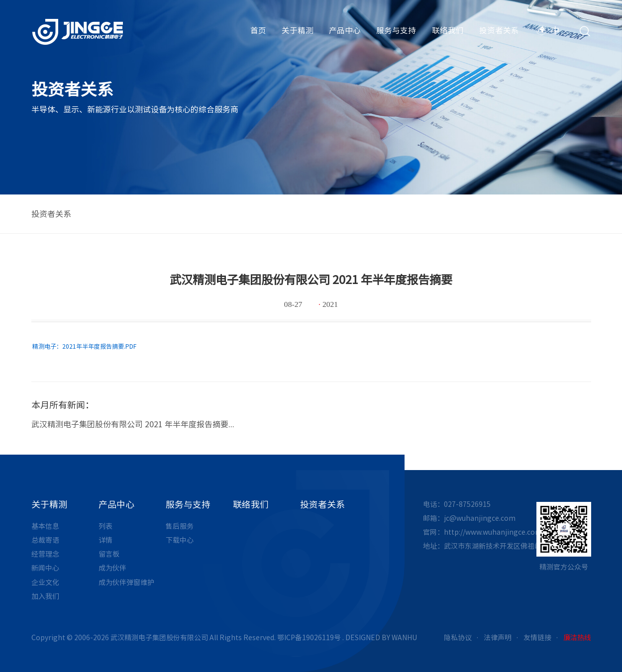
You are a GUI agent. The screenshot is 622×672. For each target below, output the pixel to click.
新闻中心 (45, 568)
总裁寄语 (45, 540)
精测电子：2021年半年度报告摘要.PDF (84, 346)
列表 (105, 526)
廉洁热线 (577, 638)
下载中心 (180, 540)
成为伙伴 (112, 568)
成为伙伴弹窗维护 (126, 582)
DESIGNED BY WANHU (381, 638)
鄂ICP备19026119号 (309, 638)
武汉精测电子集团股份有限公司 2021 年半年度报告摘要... (133, 424)
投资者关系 (499, 30)
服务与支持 (396, 30)
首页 (258, 30)
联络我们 (448, 30)
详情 (105, 540)
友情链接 (537, 638)
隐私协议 (458, 638)
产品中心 (345, 30)
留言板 (109, 554)
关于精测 (298, 30)
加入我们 (45, 596)
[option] (311, 421)
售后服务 (180, 526)
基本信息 (45, 526)
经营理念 (45, 554)
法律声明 (498, 638)
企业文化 (45, 582)
